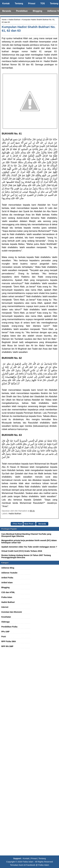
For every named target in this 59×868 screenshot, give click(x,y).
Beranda (7, 11)
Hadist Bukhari (14, 20)
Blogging (37, 11)
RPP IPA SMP (7, 646)
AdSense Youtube (9, 573)
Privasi (32, 3)
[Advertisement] (29, 753)
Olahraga (5, 622)
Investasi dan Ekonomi (12, 612)
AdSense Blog (8, 568)
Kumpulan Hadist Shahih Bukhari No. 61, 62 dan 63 (29, 29)
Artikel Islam (7, 583)
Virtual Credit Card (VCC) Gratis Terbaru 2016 (22, 551)
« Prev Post (17, 524)
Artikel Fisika (7, 578)
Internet (5, 607)
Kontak (6, 3)
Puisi (4, 637)
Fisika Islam (7, 597)
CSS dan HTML (8, 592)
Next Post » (29, 524)
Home (4, 20)
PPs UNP (5, 632)
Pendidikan (22, 11)
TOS (43, 3)
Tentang (19, 3)
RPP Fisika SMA (9, 641)
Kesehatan (6, 617)
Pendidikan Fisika (9, 627)
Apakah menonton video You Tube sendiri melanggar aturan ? (29, 547)
